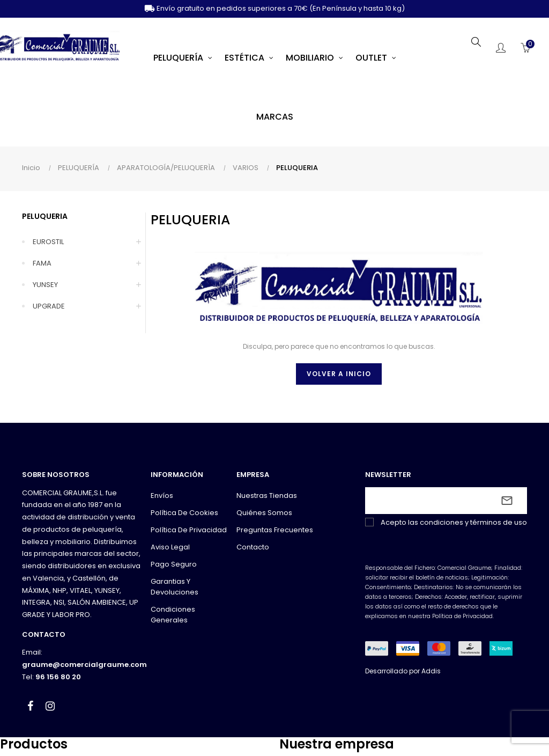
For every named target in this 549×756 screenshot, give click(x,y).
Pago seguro (174, 564)
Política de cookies (184, 513)
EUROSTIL (48, 242)
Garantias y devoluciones (175, 587)
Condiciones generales (173, 615)
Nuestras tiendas (267, 496)
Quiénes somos (264, 513)
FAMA (42, 263)
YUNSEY (45, 285)
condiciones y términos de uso (473, 522)
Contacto (253, 547)
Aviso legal (170, 547)
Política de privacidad (189, 530)
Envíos (162, 496)
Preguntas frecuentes (275, 530)
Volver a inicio (339, 374)
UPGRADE (49, 306)
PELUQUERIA (45, 216)
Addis (431, 671)
